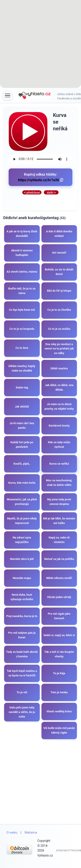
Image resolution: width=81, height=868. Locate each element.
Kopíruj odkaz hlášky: (41, 177)
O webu (12, 832)
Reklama (31, 832)
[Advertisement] (40, 45)
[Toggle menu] (8, 95)
